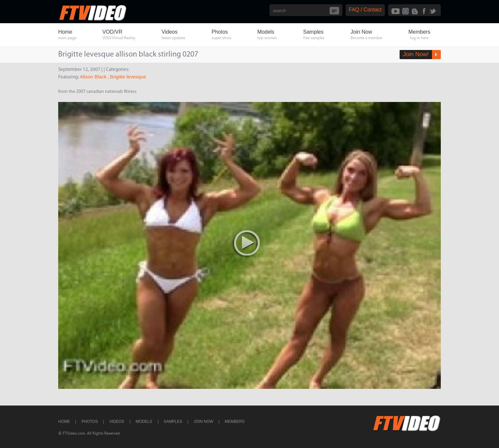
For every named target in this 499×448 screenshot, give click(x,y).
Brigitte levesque (128, 77)
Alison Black (94, 77)
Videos (117, 422)
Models (144, 422)
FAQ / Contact (365, 10)
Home (64, 422)
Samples (173, 422)
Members (235, 422)
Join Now (203, 422)
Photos (90, 422)
